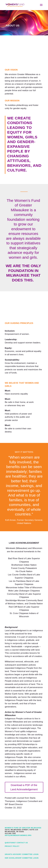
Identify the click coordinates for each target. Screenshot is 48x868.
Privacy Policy (12, 846)
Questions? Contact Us (16, 843)
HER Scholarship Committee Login (22, 858)
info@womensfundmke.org (18, 835)
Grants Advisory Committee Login (22, 854)
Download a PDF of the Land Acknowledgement (24, 787)
